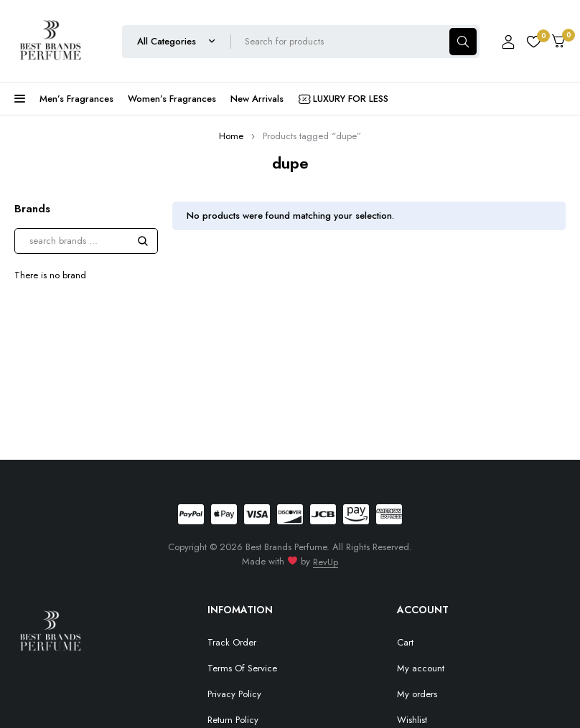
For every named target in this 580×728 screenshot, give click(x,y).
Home (231, 136)
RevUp (326, 562)
